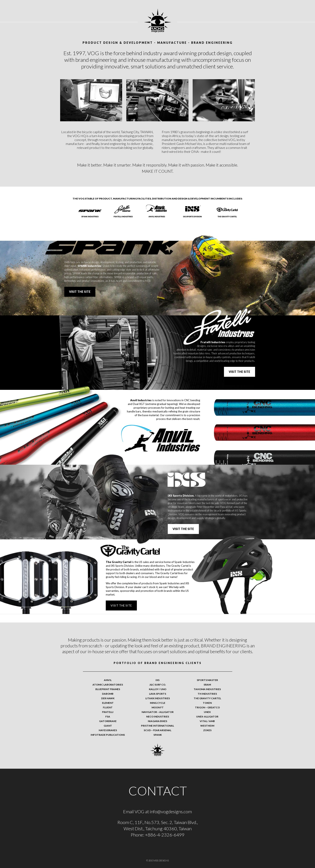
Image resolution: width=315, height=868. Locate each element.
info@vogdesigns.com (171, 811)
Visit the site (80, 292)
